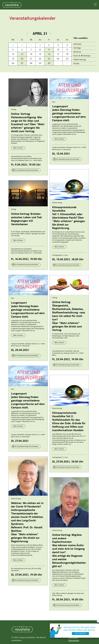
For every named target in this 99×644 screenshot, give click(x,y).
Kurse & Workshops (82, 56)
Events (76, 63)
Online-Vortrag (80, 60)
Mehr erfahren (18, 148)
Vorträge (77, 48)
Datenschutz (74, 640)
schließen (98, 621)
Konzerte (77, 52)
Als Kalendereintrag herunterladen (27, 170)
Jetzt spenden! (80, 633)
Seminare (78, 44)
